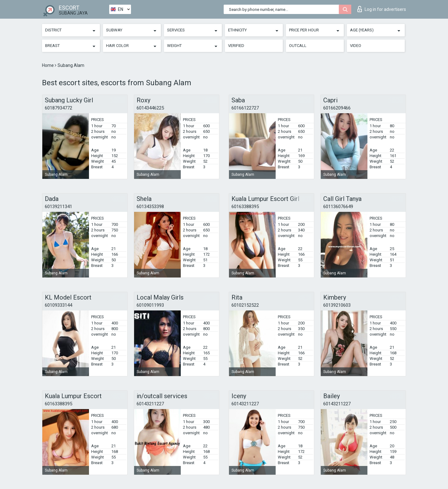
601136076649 (338, 207)
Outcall (298, 46)
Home (48, 65)
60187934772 (58, 108)
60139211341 (58, 207)
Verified (236, 46)
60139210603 (337, 305)
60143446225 (150, 108)
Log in (382, 9)
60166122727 (245, 108)
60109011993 (150, 305)
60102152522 (245, 305)
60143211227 (150, 404)
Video (356, 46)
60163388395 (245, 207)
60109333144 (58, 305)
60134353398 (150, 207)
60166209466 (337, 108)
